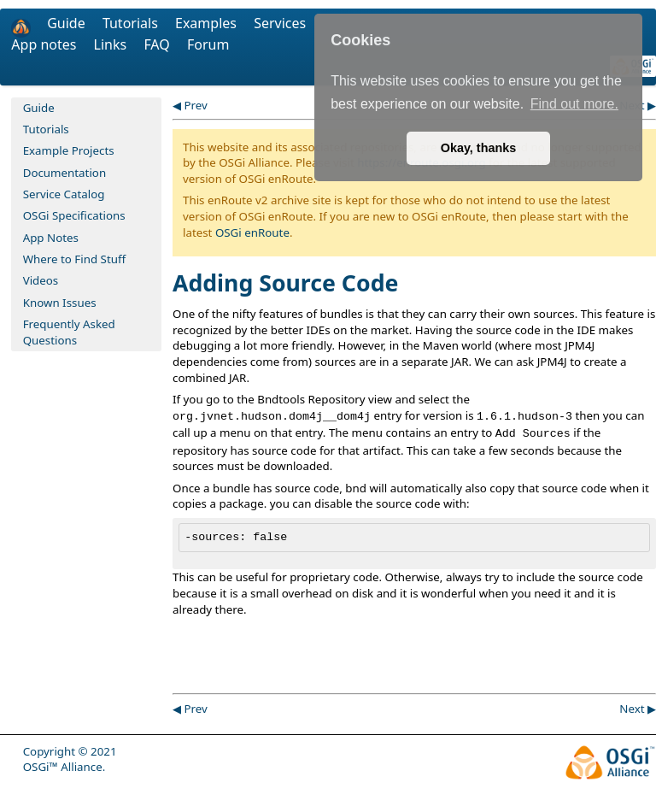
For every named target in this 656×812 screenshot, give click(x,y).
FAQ (158, 44)
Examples (208, 23)
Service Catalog (64, 194)
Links (112, 44)
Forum (208, 44)
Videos (41, 280)
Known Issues (60, 303)
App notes (45, 44)
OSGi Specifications (74, 215)
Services (280, 23)
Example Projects (69, 150)
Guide (68, 23)
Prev (195, 105)
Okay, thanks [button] (479, 148)
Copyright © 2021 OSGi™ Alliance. (70, 759)
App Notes (51, 238)
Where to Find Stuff (75, 259)
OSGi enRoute (252, 232)
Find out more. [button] (574, 104)
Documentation (64, 173)
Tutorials (132, 23)
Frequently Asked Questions (69, 332)
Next (632, 709)
